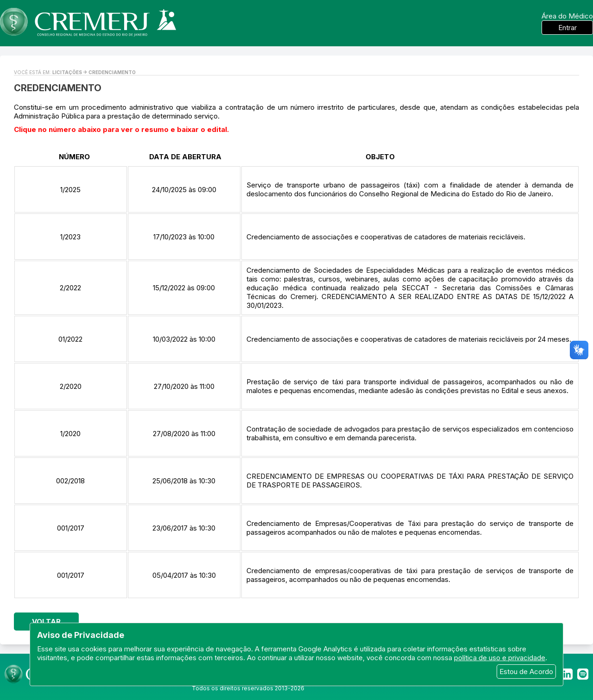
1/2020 (70, 434)
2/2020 (71, 386)
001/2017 (71, 528)
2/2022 (70, 288)
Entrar (568, 28)
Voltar (46, 622)
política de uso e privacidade (500, 658)
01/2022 (70, 339)
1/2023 (70, 237)
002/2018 (70, 481)
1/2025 (70, 190)
